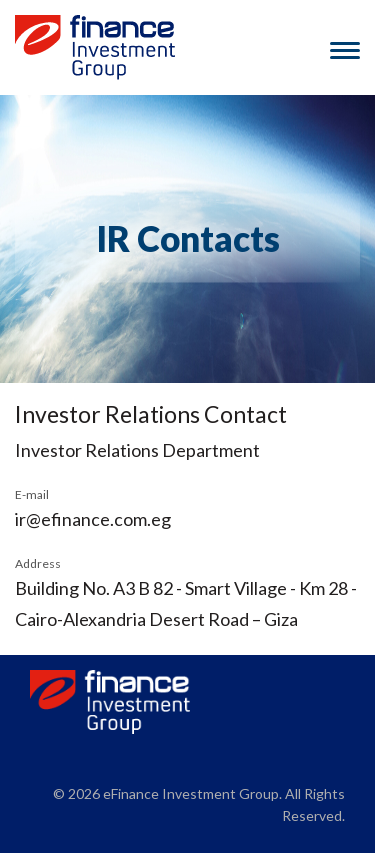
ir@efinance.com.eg (93, 519)
